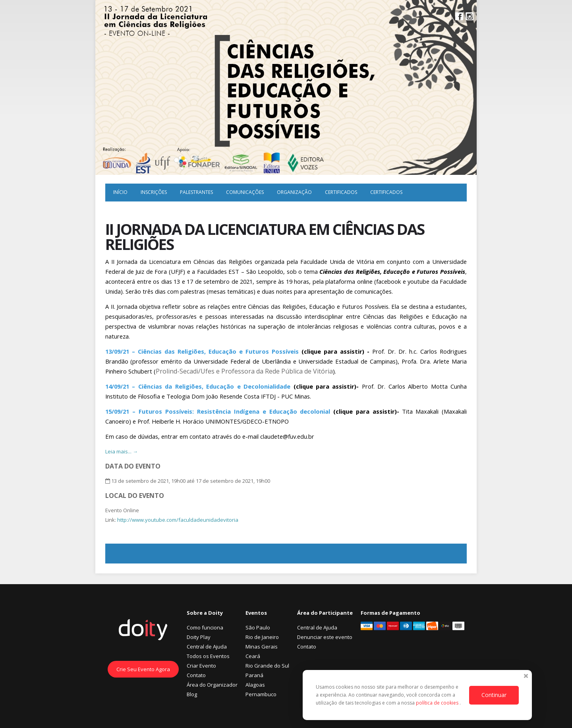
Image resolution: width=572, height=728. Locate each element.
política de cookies (438, 703)
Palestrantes (196, 192)
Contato (196, 675)
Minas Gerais (262, 647)
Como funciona (205, 627)
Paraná (254, 675)
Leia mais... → (122, 451)
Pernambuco (261, 694)
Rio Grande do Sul (267, 666)
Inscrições (154, 192)
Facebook (459, 16)
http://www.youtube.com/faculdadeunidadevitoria (178, 520)
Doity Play (199, 637)
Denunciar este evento (325, 637)
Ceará (253, 656)
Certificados (341, 192)
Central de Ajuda (207, 647)
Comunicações (245, 192)
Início (120, 192)
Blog (192, 694)
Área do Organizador (212, 685)
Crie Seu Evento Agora (143, 669)
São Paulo (258, 627)
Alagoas (255, 685)
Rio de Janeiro (262, 637)
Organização (294, 192)
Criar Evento (201, 666)
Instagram (470, 16)
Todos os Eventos (208, 656)
